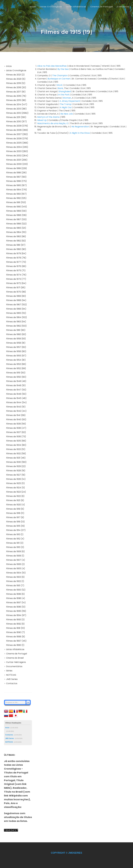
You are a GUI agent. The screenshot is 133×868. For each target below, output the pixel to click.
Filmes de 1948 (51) (16, 385)
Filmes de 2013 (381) (16, 109)
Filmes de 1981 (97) (16, 245)
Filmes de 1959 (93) (16, 339)
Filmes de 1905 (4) (16, 568)
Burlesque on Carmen (59, 79)
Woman (67, 98)
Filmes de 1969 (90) (16, 296)
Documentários (14, 666)
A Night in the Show (80, 133)
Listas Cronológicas (16, 70)
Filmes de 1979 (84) (16, 253)
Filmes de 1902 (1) (15, 581)
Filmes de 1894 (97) (16, 615)
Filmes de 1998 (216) (16, 173)
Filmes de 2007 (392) (17, 134)
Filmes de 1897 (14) (16, 603)
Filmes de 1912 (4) (15, 539)
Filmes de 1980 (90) (16, 249)
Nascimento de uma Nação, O (53, 123)
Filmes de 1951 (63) (16, 373)
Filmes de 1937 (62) (16, 432)
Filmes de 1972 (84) (16, 283)
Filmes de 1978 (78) (16, 258)
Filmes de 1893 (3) (15, 620)
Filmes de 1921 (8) (15, 500)
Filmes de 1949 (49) (16, 381)
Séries (9, 671)
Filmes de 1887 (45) (16, 641)
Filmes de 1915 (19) (15, 526)
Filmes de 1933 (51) (16, 449)
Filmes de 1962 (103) (16, 326)
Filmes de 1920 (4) (16, 505)
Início (33, 7)
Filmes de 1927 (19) (16, 475)
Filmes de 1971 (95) (16, 288)
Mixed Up (42, 120)
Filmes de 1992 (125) (16, 198)
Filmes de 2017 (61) (16, 92)
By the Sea (63, 69)
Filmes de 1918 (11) (15, 513)
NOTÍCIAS (11, 675)
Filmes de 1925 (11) (15, 483)
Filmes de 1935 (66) (16, 441)
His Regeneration (80, 127)
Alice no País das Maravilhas (52, 66)
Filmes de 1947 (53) (16, 390)
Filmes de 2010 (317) (16, 122)
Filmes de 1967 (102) (16, 305)
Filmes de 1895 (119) (16, 611)
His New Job (67, 114)
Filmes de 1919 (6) (15, 509)
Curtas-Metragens (16, 662)
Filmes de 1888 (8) (16, 637)
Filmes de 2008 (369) (17, 130)
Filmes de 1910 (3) (15, 547)
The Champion (60, 75)
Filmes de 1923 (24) (16, 492)
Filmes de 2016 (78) (16, 96)
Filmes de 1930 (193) (16, 462)
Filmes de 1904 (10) (16, 573)
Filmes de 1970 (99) (16, 292)
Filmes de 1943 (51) (16, 407)
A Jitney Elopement (70, 101)
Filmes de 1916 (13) (15, 522)
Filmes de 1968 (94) (16, 300)
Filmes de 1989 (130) (16, 211)
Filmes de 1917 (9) (15, 517)
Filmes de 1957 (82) (16, 347)
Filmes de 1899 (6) (15, 594)
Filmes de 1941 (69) (16, 415)
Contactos (12, 683)
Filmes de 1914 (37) (16, 530)
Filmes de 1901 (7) (15, 586)
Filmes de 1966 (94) (16, 309)
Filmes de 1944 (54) (16, 402)
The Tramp (66, 104)
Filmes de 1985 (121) (16, 228)
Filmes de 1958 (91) (16, 343)
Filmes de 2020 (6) (16, 79)
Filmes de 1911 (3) (15, 543)
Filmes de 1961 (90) (16, 330)
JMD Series (12, 679)
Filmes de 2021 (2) (15, 75)
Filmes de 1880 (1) (15, 645)
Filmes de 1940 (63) (16, 420)
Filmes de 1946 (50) (16, 394)
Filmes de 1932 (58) (16, 454)
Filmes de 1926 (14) (16, 479)
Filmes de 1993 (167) (16, 194)
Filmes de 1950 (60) (16, 377)
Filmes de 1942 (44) (16, 411)
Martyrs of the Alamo (48, 117)
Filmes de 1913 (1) (15, 534)
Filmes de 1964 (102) (17, 317)
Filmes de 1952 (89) (16, 368)
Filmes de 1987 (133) (16, 219)
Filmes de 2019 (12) (16, 83)
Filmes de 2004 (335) (17, 147)
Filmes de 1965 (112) (16, 313)
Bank (61, 88)
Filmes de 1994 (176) (17, 190)
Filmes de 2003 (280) (17, 151)
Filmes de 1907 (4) (16, 560)
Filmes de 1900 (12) (16, 590)
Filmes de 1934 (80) (16, 445)
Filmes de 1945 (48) (16, 398)
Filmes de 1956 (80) (16, 351)
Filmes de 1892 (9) (15, 624)
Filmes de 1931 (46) (16, 458)
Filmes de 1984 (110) (16, 232)
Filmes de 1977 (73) (16, 262)
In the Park (64, 95)
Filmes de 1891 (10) (16, 628)
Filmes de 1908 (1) (15, 556)
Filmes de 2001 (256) (17, 160)
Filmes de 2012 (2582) (17, 113)
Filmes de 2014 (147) (17, 104)
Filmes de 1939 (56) (16, 424)
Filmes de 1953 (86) (16, 364)
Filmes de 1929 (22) (16, 466)
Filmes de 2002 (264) (17, 156)
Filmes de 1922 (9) (15, 496)
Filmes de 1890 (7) (16, 632)
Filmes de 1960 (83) (16, 334)
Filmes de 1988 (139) (16, 215)
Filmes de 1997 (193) (16, 177)
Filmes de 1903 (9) (15, 577)
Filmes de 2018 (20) (16, 87)
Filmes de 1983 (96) (16, 236)
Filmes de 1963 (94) (16, 322)
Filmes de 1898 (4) (16, 598)
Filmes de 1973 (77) (16, 279)
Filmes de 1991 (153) (16, 202)
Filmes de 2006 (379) (17, 139)
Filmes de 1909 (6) (15, 551)
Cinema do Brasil (15, 658)
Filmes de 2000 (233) (17, 164)
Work (60, 85)
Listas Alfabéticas (15, 649)
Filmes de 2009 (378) (17, 126)
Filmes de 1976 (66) (16, 266)
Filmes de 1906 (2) (15, 564)
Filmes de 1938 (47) (16, 428)
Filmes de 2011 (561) (16, 117)
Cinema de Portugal (17, 654)
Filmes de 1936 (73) (16, 437)
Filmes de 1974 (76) (16, 275)
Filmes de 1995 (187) (16, 185)
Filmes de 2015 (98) (16, 100)
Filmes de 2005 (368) (17, 143)
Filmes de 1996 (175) (16, 181)
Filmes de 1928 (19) (16, 471)
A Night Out (66, 107)
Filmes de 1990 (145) (17, 207)
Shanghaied (65, 91)
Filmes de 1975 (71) (16, 271)
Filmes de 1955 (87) (16, 356)
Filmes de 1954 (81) (16, 360)
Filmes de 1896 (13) (16, 607)
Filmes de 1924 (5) (16, 488)
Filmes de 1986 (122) (16, 224)
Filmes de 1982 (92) (16, 241)
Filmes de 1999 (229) (17, 168)
